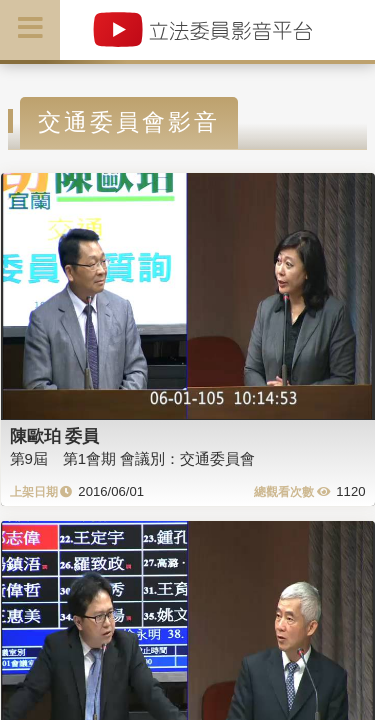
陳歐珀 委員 (55, 436)
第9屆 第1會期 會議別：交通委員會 (133, 458)
